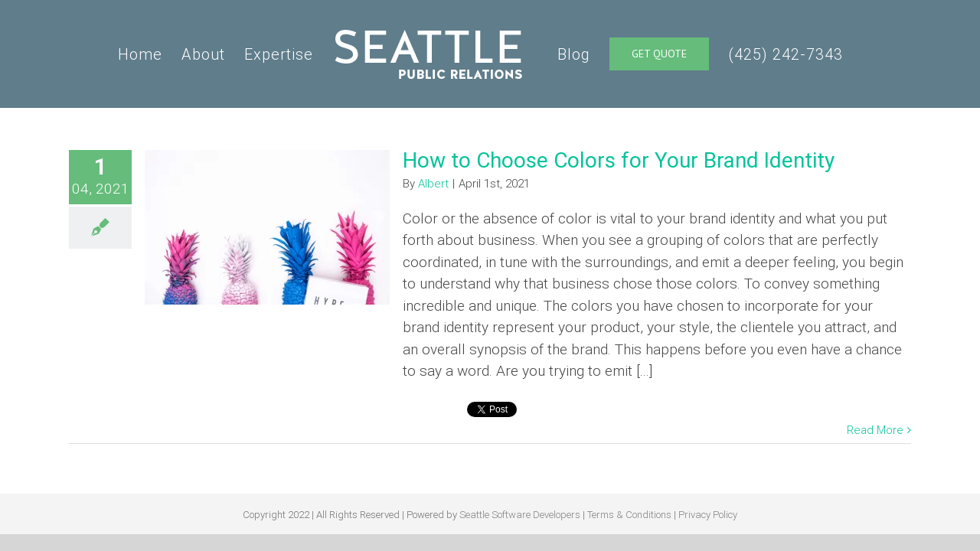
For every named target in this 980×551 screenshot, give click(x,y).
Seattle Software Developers (520, 515)
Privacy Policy (708, 515)
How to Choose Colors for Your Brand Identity (619, 160)
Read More (875, 430)
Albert (433, 184)
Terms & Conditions (629, 515)
